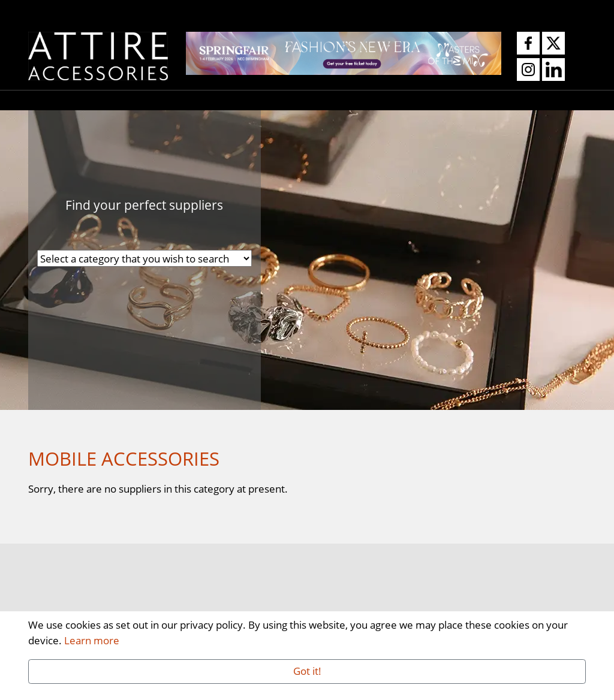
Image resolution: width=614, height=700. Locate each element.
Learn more (92, 640)
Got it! (307, 671)
